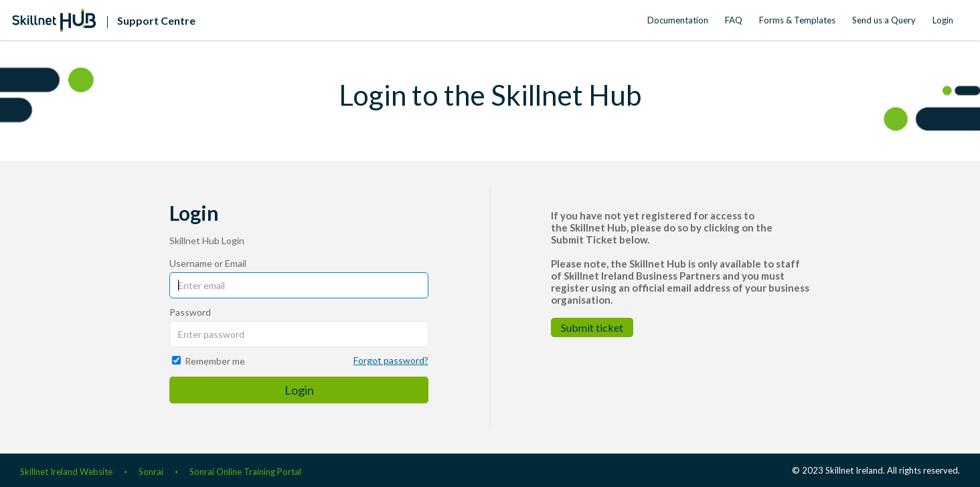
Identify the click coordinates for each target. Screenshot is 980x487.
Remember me (215, 361)
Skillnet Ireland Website (66, 472)
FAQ (734, 20)
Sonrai (151, 472)
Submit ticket (592, 327)
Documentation (678, 20)
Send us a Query (884, 20)
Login (943, 20)
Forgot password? (391, 360)
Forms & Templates (797, 20)
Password (190, 312)
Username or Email (208, 263)
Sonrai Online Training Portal (245, 472)
